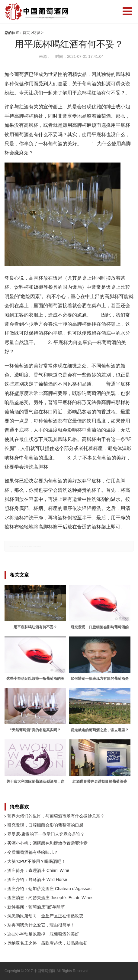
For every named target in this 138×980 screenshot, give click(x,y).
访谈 (37, 33)
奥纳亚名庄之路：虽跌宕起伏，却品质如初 (47, 943)
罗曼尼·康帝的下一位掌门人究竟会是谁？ (46, 834)
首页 (26, 33)
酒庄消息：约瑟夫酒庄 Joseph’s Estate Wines (50, 898)
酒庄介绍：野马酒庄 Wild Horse (37, 880)
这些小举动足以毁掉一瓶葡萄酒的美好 (43, 934)
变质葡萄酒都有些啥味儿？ (33, 852)
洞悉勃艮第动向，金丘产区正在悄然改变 (45, 916)
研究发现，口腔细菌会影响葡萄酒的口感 (45, 825)
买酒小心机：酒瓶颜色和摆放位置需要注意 (47, 843)
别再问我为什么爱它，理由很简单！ (41, 925)
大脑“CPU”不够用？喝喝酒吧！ (36, 861)
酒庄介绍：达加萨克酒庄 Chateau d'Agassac (49, 889)
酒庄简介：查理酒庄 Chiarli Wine (38, 870)
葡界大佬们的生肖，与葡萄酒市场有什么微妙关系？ (56, 816)
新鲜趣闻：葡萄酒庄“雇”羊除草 (36, 907)
